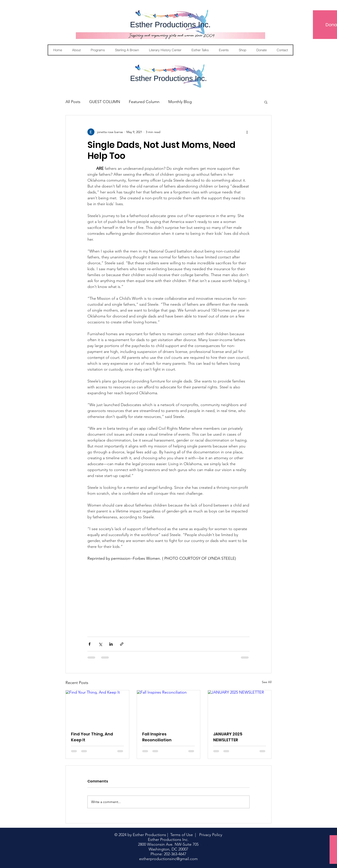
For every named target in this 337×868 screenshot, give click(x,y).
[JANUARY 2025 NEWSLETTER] (240, 708)
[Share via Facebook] (90, 644)
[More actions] (247, 132)
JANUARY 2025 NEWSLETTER (228, 737)
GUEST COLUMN (105, 102)
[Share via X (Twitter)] (100, 644)
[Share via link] (122, 644)
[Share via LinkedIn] (111, 644)
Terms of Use (182, 835)
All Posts (73, 102)
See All (267, 682)
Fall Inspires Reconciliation (157, 737)
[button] (266, 102)
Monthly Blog (180, 102)
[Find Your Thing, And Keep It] (97, 708)
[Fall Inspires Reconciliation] (169, 708)
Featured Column (144, 102)
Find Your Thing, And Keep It (92, 737)
